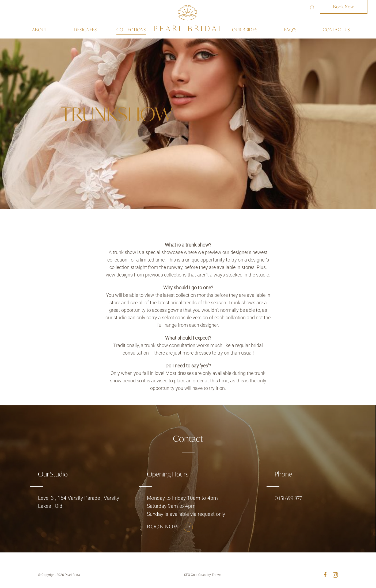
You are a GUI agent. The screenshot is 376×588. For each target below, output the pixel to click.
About (40, 30)
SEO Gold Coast (195, 575)
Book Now (344, 7)
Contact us (336, 30)
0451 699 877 (288, 498)
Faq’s (290, 30)
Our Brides (245, 30)
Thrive (216, 575)
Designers (86, 30)
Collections (131, 30)
